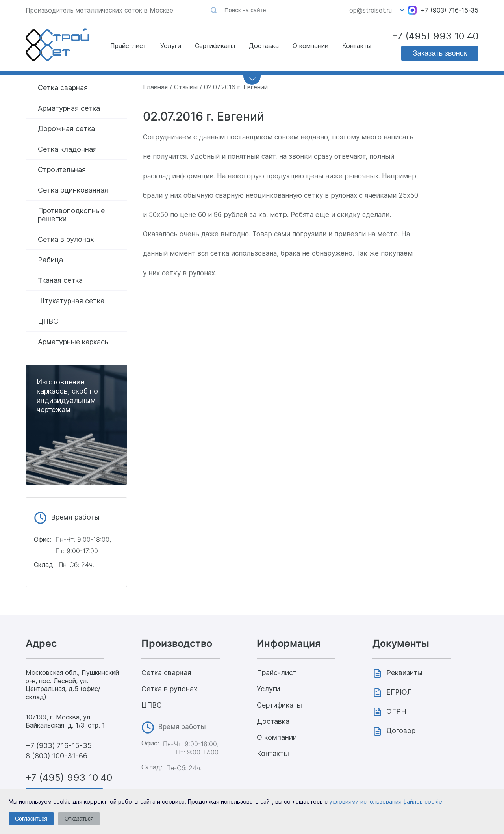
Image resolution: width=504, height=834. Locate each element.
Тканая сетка (60, 280)
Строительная (62, 170)
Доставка (264, 46)
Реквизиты (404, 673)
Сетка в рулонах (66, 239)
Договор (401, 731)
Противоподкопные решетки (71, 215)
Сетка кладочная (67, 149)
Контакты (357, 46)
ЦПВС (48, 321)
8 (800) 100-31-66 (57, 756)
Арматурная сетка (69, 108)
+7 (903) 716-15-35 (449, 10)
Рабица (50, 260)
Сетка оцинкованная (73, 190)
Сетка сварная (63, 88)
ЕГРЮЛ (399, 692)
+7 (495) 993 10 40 (435, 36)
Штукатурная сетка (71, 301)
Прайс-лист (128, 46)
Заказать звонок (440, 53)
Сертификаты (215, 46)
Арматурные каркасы (74, 342)
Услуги (171, 46)
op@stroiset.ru (371, 10)
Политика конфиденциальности (430, 823)
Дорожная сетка (66, 129)
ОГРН (396, 711)
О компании (310, 46)
